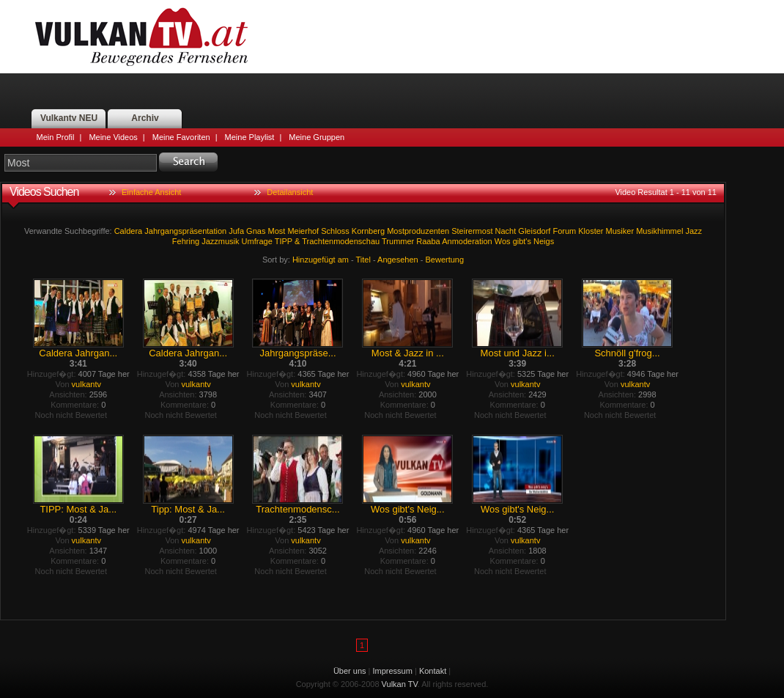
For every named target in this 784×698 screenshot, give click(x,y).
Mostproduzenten (418, 231)
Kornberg (368, 231)
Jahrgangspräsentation (185, 231)
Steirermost (472, 231)
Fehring (186, 241)
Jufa (236, 231)
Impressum (393, 671)
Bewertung (445, 260)
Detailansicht (290, 192)
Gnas (256, 231)
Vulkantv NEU (69, 118)
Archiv (145, 118)
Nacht (506, 231)
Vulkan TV (141, 37)
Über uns (350, 671)
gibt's (522, 241)
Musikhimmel (659, 231)
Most (276, 231)
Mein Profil (56, 137)
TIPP (284, 241)
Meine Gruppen (317, 137)
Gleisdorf (534, 231)
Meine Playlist (250, 137)
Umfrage (257, 241)
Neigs (544, 241)
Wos (503, 241)
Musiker (620, 231)
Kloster (591, 231)
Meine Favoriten (181, 137)
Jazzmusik (220, 241)
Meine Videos (113, 137)
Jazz (694, 231)
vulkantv (86, 384)
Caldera (129, 231)
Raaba (428, 241)
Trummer (398, 241)
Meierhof (303, 231)
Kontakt (433, 671)
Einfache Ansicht (151, 192)
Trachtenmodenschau (341, 241)
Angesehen (398, 260)
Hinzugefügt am (321, 260)
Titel (363, 260)
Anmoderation (467, 241)
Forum (564, 231)
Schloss (335, 231)
